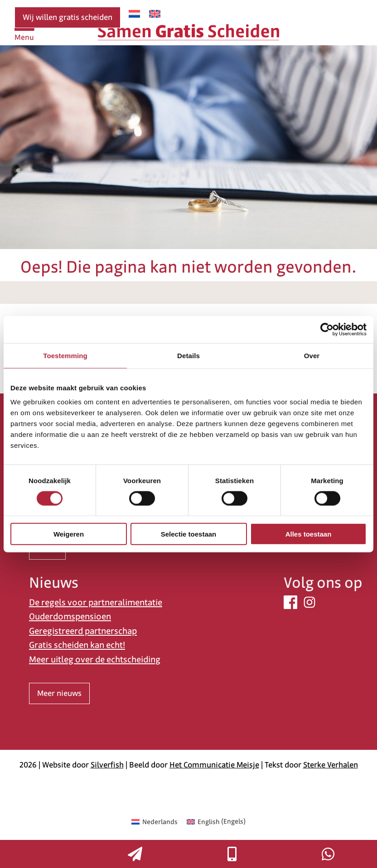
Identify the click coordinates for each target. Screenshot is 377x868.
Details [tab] (188, 355)
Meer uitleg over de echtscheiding (95, 659)
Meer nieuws (59, 693)
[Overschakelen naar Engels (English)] (216, 821)
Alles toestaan (309, 534)
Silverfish (107, 765)
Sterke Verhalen (331, 765)
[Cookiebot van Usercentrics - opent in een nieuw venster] (327, 329)
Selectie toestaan (189, 534)
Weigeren (69, 534)
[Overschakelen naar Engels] (155, 14)
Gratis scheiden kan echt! (77, 645)
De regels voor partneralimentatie (96, 602)
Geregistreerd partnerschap (83, 631)
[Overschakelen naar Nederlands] (134, 14)
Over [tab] (312, 355)
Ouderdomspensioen (70, 616)
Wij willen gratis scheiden (68, 17)
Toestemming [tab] (65, 355)
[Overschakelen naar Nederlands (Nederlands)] (155, 821)
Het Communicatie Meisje (214, 765)
